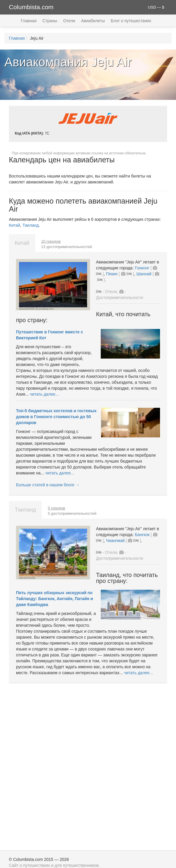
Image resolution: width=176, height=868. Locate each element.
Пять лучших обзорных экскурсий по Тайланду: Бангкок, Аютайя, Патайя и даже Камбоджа (55, 599)
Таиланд (31, 225)
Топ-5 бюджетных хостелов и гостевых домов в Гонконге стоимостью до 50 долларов (56, 417)
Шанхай (144, 274)
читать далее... (44, 394)
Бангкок (142, 535)
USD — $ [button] (156, 7)
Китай (15, 225)
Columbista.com (31, 7)
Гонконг (142, 268)
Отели (69, 21)
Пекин (112, 274)
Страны (50, 21)
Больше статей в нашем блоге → (48, 485)
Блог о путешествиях (131, 21)
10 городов (51, 241)
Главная (29, 21)
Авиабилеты (93, 21)
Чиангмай (115, 541)
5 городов (56, 508)
